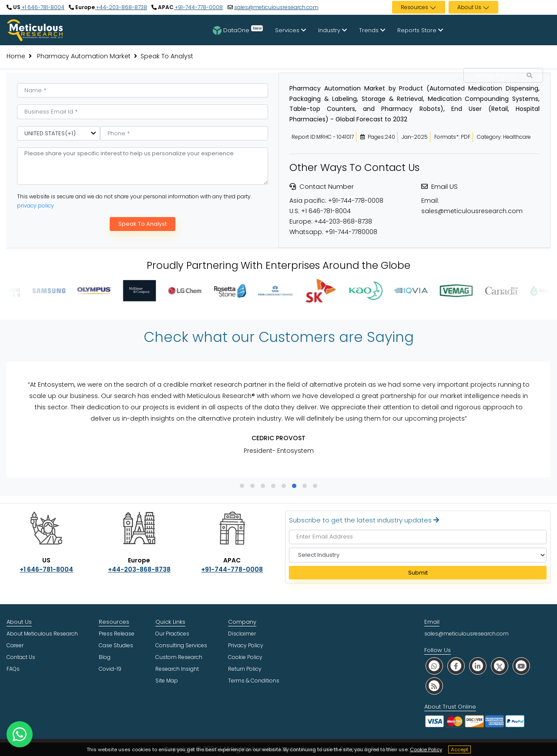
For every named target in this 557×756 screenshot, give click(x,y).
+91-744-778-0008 (198, 7)
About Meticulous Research (42, 634)
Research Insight (177, 669)
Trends (372, 30)
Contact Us (21, 657)
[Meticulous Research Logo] (35, 30)
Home (16, 56)
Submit (418, 573)
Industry (332, 30)
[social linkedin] (478, 666)
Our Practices (172, 634)
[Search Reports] (529, 76)
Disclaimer (242, 634)
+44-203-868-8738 (121, 7)
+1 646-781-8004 (42, 7)
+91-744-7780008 (351, 232)
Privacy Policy (246, 645)
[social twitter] (500, 666)
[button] (242, 486)
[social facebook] (456, 666)
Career (15, 645)
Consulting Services (181, 645)
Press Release (117, 634)
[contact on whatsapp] (20, 734)
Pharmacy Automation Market (83, 56)
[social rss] (434, 686)
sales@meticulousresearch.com (276, 7)
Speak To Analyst (143, 224)
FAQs (13, 669)
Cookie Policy (426, 749)
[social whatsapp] (434, 666)
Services (290, 30)
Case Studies (116, 645)
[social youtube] (521, 666)
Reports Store (420, 30)
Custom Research (179, 657)
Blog (105, 657)
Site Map (167, 681)
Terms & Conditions (254, 681)
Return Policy (245, 669)
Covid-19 (110, 669)
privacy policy (35, 206)
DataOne (238, 30)
